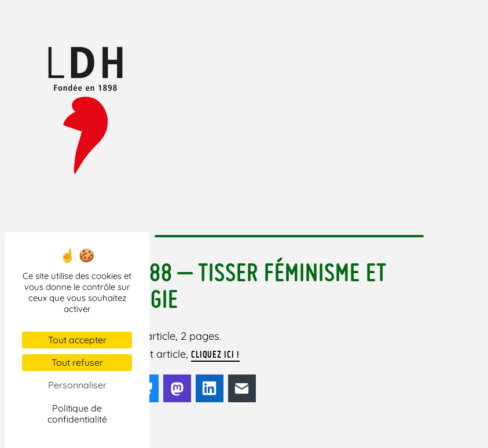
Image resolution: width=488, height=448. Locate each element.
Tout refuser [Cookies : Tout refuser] (77, 362)
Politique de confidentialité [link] (77, 414)
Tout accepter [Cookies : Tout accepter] (77, 340)
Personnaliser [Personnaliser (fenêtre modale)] (77, 385)
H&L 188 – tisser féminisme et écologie (241, 286)
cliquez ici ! (215, 354)
